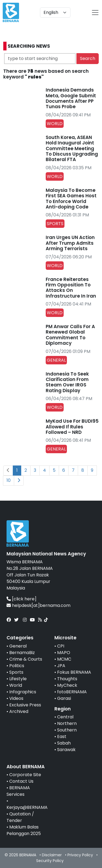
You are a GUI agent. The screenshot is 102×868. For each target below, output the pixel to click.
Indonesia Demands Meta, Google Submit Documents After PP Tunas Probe (71, 98)
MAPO (64, 653)
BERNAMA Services (18, 791)
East (62, 737)
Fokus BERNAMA (74, 672)
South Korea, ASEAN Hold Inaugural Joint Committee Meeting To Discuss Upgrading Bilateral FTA (72, 149)
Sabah (64, 743)
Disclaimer (52, 855)
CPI (61, 646)
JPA (61, 666)
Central (65, 717)
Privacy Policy (80, 855)
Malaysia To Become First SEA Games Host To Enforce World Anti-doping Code (71, 199)
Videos (16, 698)
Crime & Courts (26, 659)
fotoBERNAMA (72, 692)
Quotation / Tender (20, 817)
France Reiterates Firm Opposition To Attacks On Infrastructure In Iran (71, 288)
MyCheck (67, 685)
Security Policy (50, 861)
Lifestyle (18, 679)
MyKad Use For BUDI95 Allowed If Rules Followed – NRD (72, 427)
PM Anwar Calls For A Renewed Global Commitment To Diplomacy (70, 335)
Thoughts (67, 679)
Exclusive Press (25, 705)
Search (88, 58)
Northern (67, 723)
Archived (19, 711)
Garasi (64, 698)
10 (9, 480)
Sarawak (66, 750)
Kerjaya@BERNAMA (27, 807)
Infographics (23, 692)
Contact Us (21, 781)
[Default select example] (55, 13)
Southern (67, 730)
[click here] (24, 599)
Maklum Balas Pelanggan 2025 (24, 830)
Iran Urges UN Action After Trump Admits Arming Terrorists (70, 243)
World (16, 685)
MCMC (64, 659)
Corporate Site (25, 775)
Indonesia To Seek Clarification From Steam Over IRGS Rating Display (67, 382)
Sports (16, 672)
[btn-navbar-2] (95, 13)
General (18, 646)
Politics (17, 666)
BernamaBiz (22, 653)
